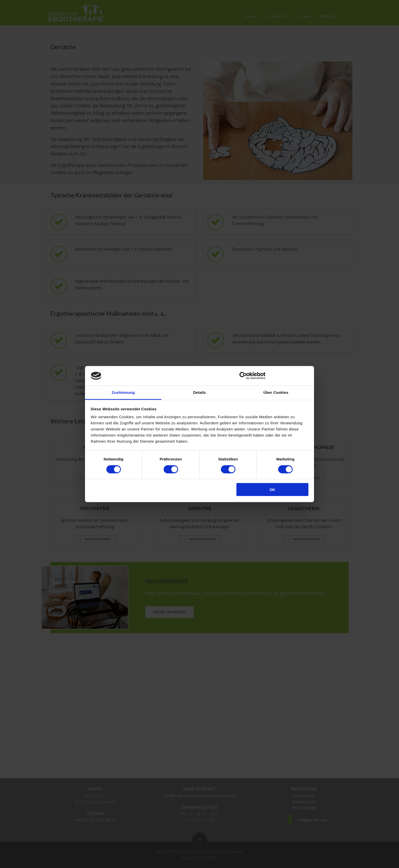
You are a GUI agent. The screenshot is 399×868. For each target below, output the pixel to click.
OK (272, 490)
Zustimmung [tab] (123, 392)
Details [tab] (199, 392)
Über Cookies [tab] (276, 392)
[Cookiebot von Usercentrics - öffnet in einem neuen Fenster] (243, 376)
